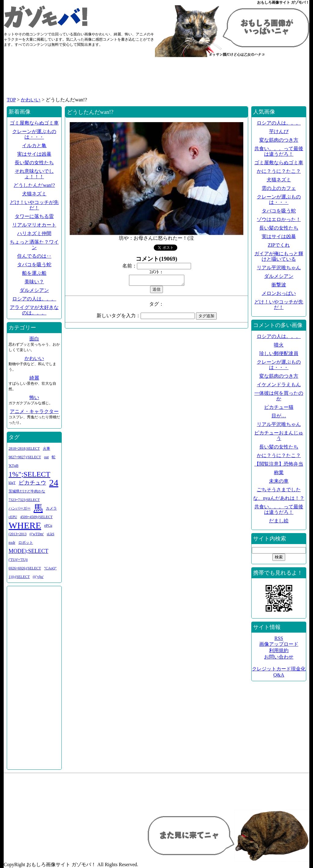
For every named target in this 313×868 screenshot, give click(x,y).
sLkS (51, 534)
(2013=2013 (18, 534)
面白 (34, 339)
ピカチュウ (32, 483)
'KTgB (13, 466)
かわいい (31, 100)
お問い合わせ (279, 657)
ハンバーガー (20, 508)
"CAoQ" (50, 568)
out (46, 457)
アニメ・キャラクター (34, 411)
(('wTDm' (37, 534)
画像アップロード (279, 644)
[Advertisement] (156, 80)
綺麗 (34, 378)
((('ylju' (38, 577)
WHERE (25, 525)
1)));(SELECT (19, 577)
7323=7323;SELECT (24, 500)
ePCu (48, 525)
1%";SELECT (29, 474)
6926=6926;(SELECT (25, 568)
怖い (34, 397)
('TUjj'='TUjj (18, 560)
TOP (11, 100)
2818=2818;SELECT (24, 449)
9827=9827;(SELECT (25, 457)
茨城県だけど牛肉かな (27, 491)
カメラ (51, 508)
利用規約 (279, 650)
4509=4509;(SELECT (36, 517)
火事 (46, 449)
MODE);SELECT (28, 551)
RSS (279, 638)
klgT (12, 483)
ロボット (26, 543)
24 (54, 483)
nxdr (12, 543)
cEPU (13, 517)
